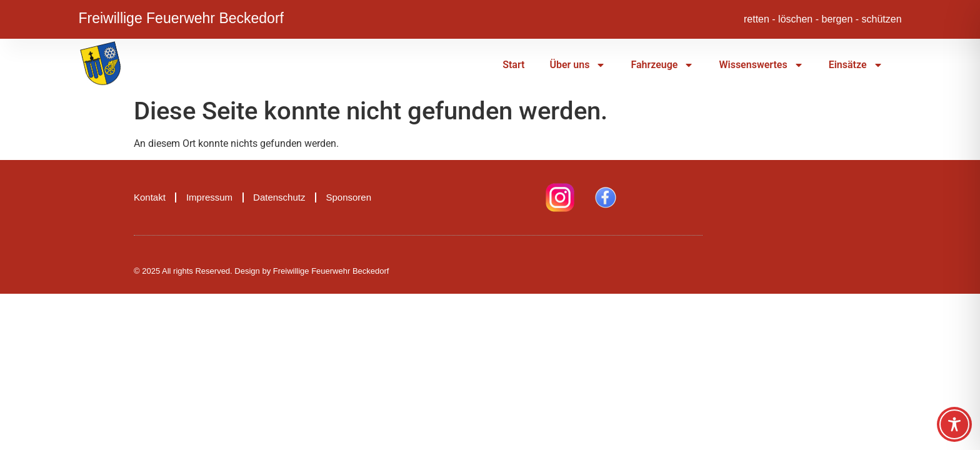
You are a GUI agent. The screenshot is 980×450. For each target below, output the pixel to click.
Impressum (209, 197)
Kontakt (150, 197)
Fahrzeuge (662, 65)
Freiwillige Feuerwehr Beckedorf (181, 16)
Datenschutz (279, 197)
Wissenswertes (761, 65)
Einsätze (856, 65)
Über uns (577, 65)
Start (513, 65)
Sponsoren (348, 197)
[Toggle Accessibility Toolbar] (954, 424)
